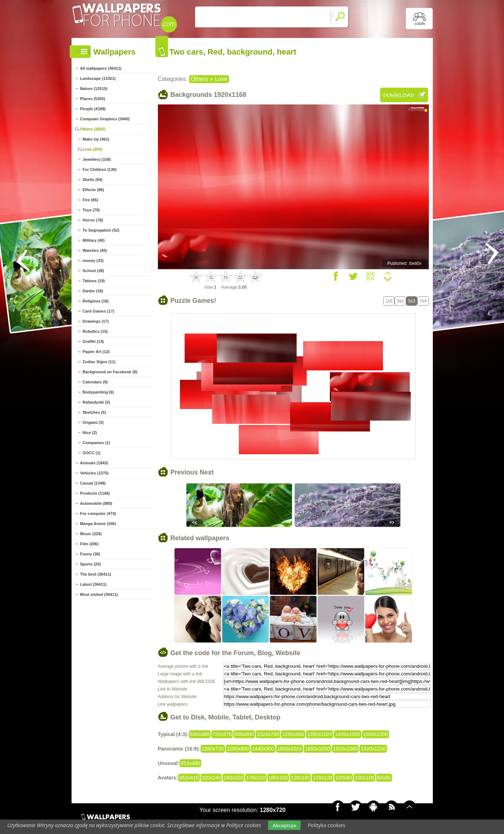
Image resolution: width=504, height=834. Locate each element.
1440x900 (263, 749)
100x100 (365, 778)
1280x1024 (320, 734)
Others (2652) (93, 129)
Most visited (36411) (99, 594)
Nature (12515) (94, 89)
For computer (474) (98, 513)
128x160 (301, 778)
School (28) (93, 271)
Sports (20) (91, 564)
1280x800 (238, 749)
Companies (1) (96, 443)
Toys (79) (91, 210)
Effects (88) (93, 190)
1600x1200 (376, 734)
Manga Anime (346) (98, 524)
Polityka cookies (327, 825)
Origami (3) (93, 422)
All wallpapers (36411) (101, 68)
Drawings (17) (96, 321)
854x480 (190, 763)
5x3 (412, 301)
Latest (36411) (93, 584)
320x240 (211, 778)
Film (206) (89, 544)
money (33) (93, 261)
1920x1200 (373, 749)
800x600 (244, 734)
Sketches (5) (94, 412)
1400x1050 (347, 734)
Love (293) (92, 149)
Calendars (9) (95, 382)
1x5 (389, 301)
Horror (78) (93, 220)
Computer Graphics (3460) (105, 119)
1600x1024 (290, 749)
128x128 (323, 778)
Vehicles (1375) (94, 473)
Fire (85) (91, 200)
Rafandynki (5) (96, 402)
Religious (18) (96, 301)
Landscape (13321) (98, 78)
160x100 (278, 778)
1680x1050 (317, 749)
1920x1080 (345, 749)
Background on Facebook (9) (110, 372)
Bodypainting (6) (98, 392)
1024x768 (268, 734)
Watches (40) (95, 250)
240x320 (233, 778)
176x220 (256, 778)
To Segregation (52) (101, 230)
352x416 (189, 778)
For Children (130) (100, 169)
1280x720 (213, 749)
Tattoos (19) (94, 281)
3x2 (400, 301)
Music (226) (91, 534)
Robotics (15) (95, 331)
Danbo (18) (93, 291)
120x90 (344, 778)
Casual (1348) (93, 483)
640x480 (200, 734)
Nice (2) (90, 433)
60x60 (384, 778)
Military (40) (94, 240)
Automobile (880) (96, 503)
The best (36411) (96, 574)
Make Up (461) (96, 139)
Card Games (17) (98, 311)
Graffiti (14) (93, 341)
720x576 (222, 734)
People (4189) (93, 109)
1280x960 (293, 734)
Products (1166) (95, 493)
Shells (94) (93, 180)
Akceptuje (284, 825)
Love (221, 79)
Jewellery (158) (97, 159)
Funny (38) (90, 554)
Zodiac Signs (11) (99, 362)
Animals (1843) (94, 463)
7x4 (423, 301)
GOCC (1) (92, 453)
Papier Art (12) (96, 352)
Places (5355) (93, 99)
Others (199, 79)
